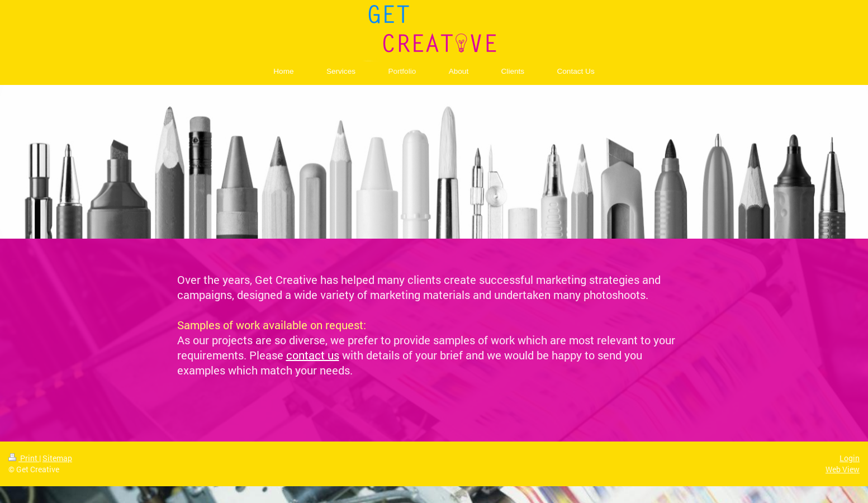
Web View (843, 469)
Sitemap (57, 458)
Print (24, 458)
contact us (313, 355)
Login (850, 458)
